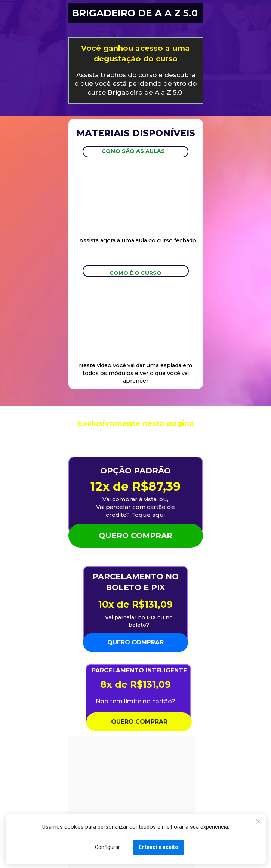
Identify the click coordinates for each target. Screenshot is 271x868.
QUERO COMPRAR (135, 536)
